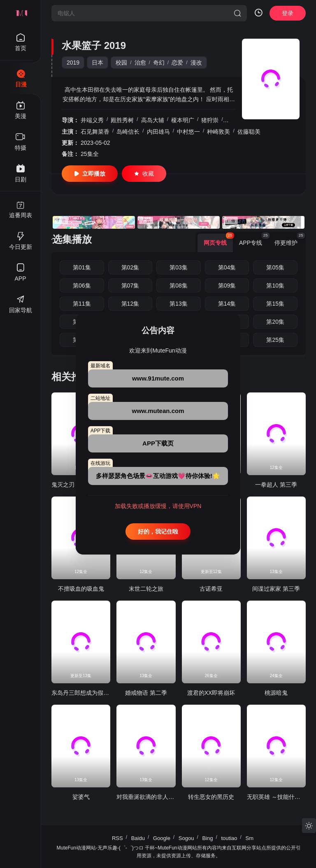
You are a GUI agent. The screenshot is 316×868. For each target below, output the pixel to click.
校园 (121, 63)
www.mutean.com (158, 411)
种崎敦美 (218, 132)
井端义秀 (92, 120)
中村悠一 (188, 132)
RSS (117, 838)
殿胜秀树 (122, 120)
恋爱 (177, 63)
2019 (73, 63)
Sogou (186, 838)
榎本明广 (183, 120)
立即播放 (90, 174)
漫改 (196, 63)
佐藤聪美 (249, 132)
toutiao (229, 838)
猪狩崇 (210, 120)
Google (162, 838)
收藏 (144, 174)
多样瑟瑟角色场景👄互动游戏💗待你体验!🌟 (158, 476)
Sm (250, 838)
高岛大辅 (153, 120)
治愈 (140, 63)
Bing (207, 838)
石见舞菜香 (95, 132)
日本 (98, 63)
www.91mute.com (158, 378)
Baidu (138, 838)
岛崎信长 (128, 132)
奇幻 (159, 63)
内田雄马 (158, 132)
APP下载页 (158, 443)
